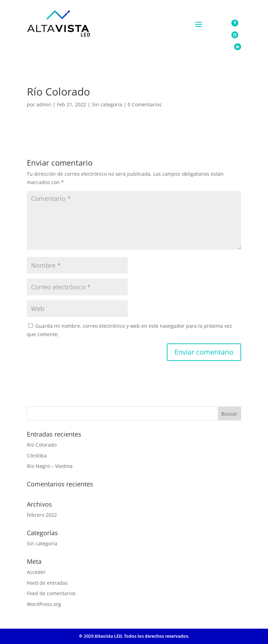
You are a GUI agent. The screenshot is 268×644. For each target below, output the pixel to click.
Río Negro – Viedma (50, 466)
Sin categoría (107, 104)
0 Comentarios (145, 104)
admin (44, 104)
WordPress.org (44, 604)
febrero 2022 (42, 515)
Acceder (36, 572)
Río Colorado (42, 445)
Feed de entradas (47, 583)
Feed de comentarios (51, 593)
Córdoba (37, 456)
